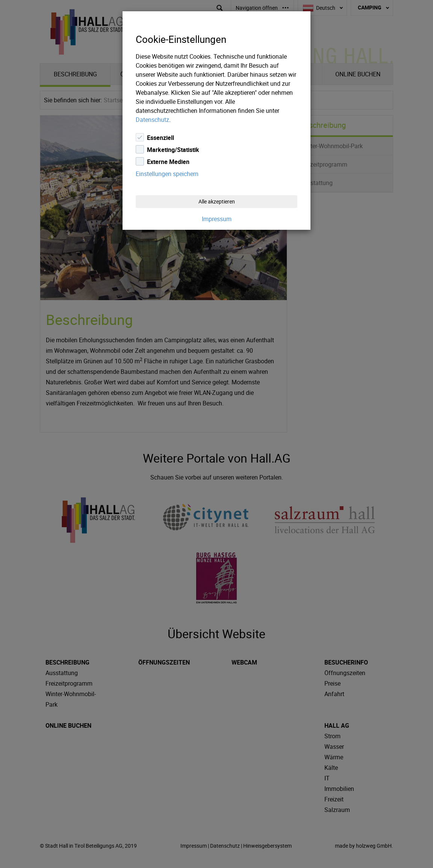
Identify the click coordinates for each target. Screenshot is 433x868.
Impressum (217, 219)
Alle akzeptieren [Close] (217, 201)
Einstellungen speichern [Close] (167, 174)
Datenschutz (152, 120)
